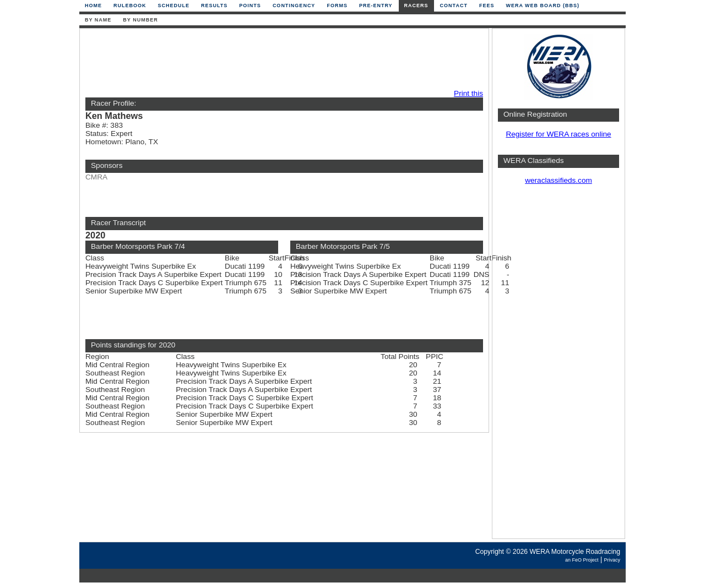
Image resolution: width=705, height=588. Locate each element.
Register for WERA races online (558, 134)
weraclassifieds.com (558, 180)
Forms (337, 6)
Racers (416, 6)
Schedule (174, 6)
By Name (98, 20)
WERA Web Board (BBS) (543, 6)
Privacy (612, 560)
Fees (487, 6)
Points (250, 6)
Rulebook (130, 6)
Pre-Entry (376, 6)
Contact (454, 6)
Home (93, 6)
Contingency (294, 6)
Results (214, 6)
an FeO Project (582, 560)
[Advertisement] (281, 59)
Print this (468, 93)
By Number (140, 20)
